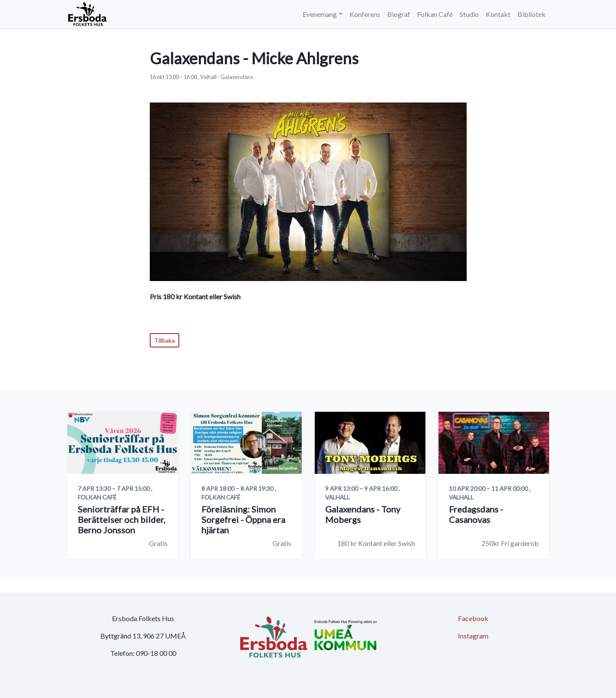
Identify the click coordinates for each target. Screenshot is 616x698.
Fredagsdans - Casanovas (476, 514)
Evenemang (320, 14)
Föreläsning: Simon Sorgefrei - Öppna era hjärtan (243, 519)
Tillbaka (165, 340)
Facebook (473, 618)
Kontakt (498, 14)
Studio (469, 14)
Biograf (399, 14)
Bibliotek (532, 14)
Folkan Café (435, 14)
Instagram (473, 636)
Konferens (365, 14)
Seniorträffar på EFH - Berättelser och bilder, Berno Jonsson (122, 519)
